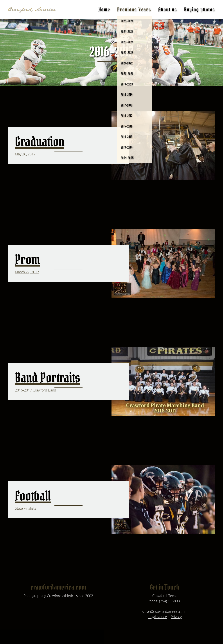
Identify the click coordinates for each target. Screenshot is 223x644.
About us (168, 10)
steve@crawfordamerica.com (165, 612)
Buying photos (200, 10)
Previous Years (134, 10)
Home (104, 10)
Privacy (176, 617)
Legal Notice (157, 617)
